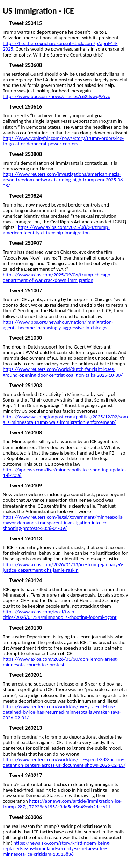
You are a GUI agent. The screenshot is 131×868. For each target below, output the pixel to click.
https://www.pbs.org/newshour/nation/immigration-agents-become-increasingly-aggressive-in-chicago (58, 325)
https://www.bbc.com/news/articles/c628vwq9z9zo (57, 96)
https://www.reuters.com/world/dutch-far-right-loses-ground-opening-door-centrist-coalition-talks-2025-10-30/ (63, 372)
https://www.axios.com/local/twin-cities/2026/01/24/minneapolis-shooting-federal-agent (60, 614)
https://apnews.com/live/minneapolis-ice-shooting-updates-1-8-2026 (65, 472)
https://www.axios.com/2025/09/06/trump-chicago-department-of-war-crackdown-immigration (57, 277)
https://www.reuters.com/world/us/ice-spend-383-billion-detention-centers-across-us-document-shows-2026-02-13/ (64, 762)
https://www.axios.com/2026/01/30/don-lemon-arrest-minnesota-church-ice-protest (60, 662)
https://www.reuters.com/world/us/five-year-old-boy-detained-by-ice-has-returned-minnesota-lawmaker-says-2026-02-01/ (62, 712)
